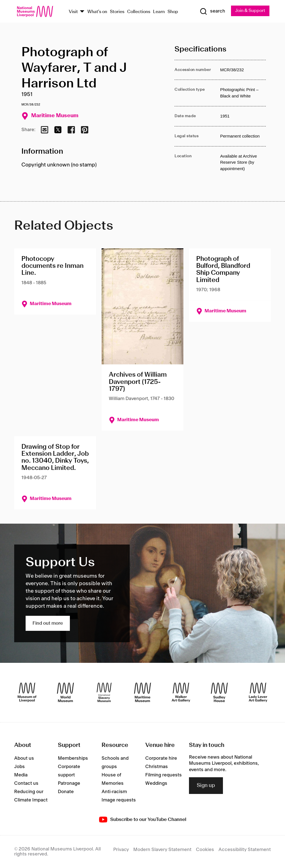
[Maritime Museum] (142, 693)
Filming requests (164, 775)
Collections (139, 12)
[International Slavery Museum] (104, 693)
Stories (117, 12)
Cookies (205, 850)
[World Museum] (65, 693)
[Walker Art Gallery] (181, 693)
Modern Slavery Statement (162, 850)
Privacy (121, 850)
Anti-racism (114, 792)
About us (24, 758)
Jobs (19, 767)
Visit (73, 12)
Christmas (157, 767)
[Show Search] (212, 11)
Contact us (26, 783)
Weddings (156, 783)
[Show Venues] (82, 12)
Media (21, 775)
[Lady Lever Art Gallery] (258, 693)
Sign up (206, 786)
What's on (97, 12)
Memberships (73, 758)
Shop (173, 12)
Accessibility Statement (245, 850)
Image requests (119, 800)
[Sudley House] (219, 693)
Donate (66, 792)
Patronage (69, 783)
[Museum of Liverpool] (27, 693)
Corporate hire (161, 758)
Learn (159, 12)
